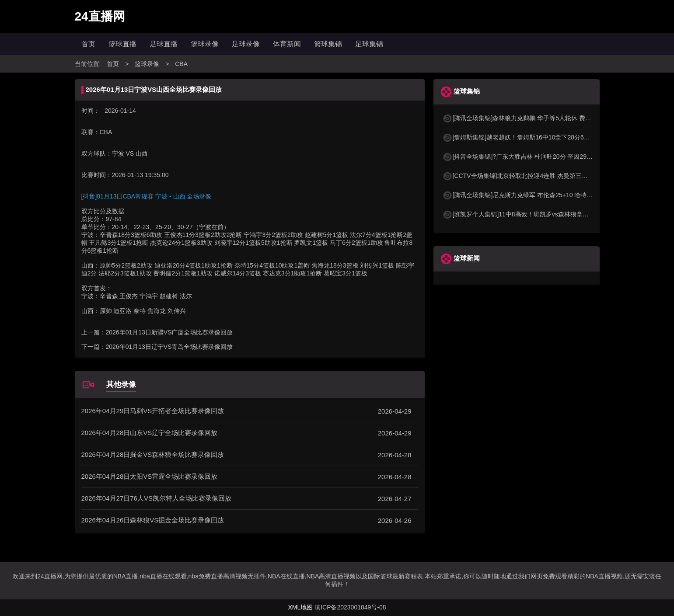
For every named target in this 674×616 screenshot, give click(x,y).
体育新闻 (287, 44)
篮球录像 (205, 44)
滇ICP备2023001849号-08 (350, 607)
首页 (88, 44)
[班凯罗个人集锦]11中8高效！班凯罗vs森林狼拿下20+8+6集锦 (532, 214)
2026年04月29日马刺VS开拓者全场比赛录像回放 (153, 411)
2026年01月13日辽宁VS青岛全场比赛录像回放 (169, 347)
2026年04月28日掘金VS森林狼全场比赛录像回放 (153, 454)
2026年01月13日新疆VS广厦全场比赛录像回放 (169, 332)
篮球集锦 (328, 44)
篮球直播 (122, 44)
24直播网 (100, 16)
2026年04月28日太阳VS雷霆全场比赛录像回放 (150, 476)
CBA (181, 64)
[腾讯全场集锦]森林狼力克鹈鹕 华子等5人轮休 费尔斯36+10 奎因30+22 (544, 118)
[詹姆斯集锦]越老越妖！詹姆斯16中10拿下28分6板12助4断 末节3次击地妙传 (551, 137)
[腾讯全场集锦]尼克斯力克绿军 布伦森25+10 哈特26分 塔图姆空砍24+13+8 (549, 195)
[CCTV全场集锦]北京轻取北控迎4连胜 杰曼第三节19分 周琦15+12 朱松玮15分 (554, 176)
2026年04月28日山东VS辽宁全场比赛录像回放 (150, 433)
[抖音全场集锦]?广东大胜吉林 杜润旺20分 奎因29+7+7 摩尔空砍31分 (541, 157)
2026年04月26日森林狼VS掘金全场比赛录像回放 (153, 520)
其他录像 (121, 385)
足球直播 (164, 44)
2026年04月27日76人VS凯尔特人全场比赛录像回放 (156, 498)
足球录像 (246, 44)
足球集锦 (369, 44)
